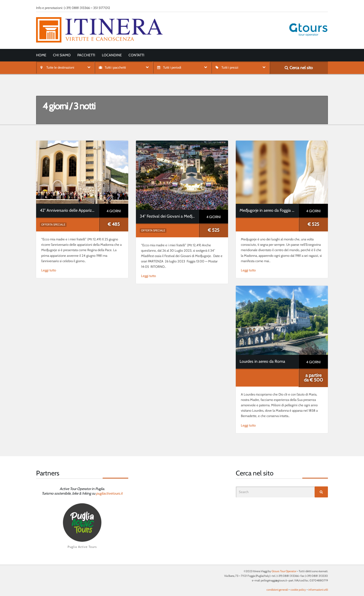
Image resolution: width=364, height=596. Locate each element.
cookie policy (298, 590)
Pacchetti (86, 55)
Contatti (136, 55)
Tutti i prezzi (230, 67)
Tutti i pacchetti (115, 67)
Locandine (112, 55)
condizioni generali (277, 590)
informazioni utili (318, 590)
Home (41, 55)
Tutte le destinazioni (60, 67)
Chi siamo (62, 55)
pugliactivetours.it (109, 493)
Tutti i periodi (172, 67)
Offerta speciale (53, 225)
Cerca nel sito (299, 68)
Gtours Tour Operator (284, 571)
